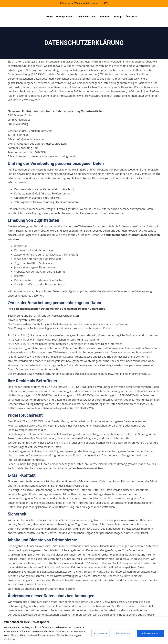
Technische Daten (86, 17)
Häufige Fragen (65, 17)
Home (50, 17)
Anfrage (118, 17)
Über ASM (131, 17)
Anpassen (99, 633)
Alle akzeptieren (151, 633)
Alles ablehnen (123, 633)
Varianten (105, 17)
